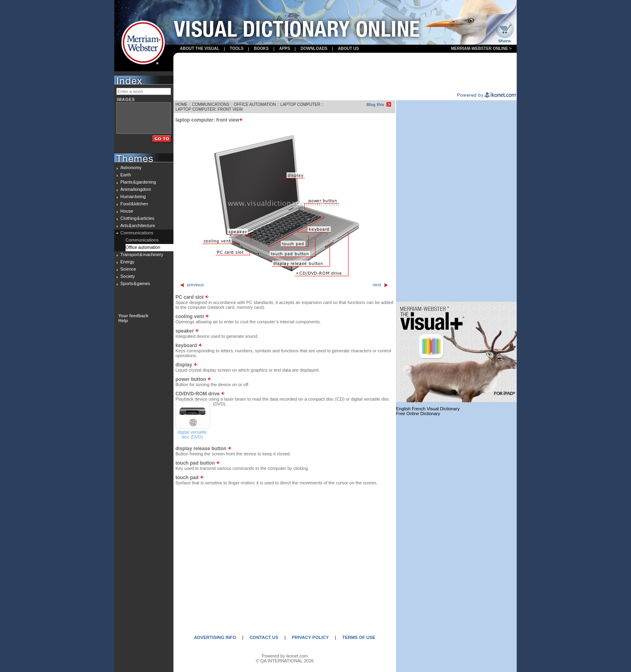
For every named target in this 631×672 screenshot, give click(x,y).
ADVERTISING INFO (215, 637)
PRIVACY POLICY (310, 637)
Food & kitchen (134, 204)
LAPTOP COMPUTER (300, 104)
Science (128, 269)
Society (128, 276)
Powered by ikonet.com (285, 656)
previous (192, 285)
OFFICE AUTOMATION (255, 104)
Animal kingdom (136, 189)
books (261, 49)
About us (348, 49)
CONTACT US (264, 637)
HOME (181, 104)
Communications (137, 233)
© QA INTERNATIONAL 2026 (285, 661)
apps (285, 49)
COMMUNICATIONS (211, 104)
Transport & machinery (142, 254)
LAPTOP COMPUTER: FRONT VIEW (209, 109)
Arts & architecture (138, 225)
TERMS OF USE (359, 637)
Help (123, 320)
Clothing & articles (137, 218)
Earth (126, 175)
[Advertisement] (345, 73)
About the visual (200, 49)
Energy (127, 262)
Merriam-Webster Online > (481, 49)
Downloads (314, 49)
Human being (133, 196)
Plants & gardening (138, 182)
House (127, 211)
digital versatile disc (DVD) (192, 434)
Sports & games (135, 283)
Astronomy (131, 167)
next (381, 285)
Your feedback (133, 316)
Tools (237, 49)
